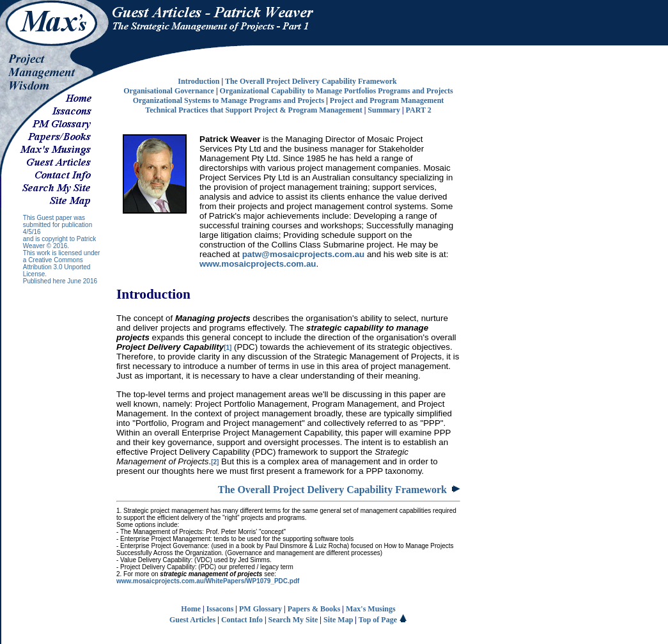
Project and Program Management (387, 100)
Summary (384, 110)
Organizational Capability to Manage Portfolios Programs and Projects (337, 91)
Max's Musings (371, 609)
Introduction (198, 81)
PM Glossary (260, 609)
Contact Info (242, 620)
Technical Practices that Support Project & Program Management (253, 110)
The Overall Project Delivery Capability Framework (311, 81)
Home (191, 609)
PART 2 (419, 110)
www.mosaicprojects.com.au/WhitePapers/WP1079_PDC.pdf (208, 581)
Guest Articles (192, 620)
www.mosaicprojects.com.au (258, 264)
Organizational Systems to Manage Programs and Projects (229, 100)
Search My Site (293, 620)
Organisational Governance (169, 91)
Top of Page (383, 620)
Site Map (338, 620)
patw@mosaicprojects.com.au (304, 254)
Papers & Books (314, 609)
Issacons (220, 609)
